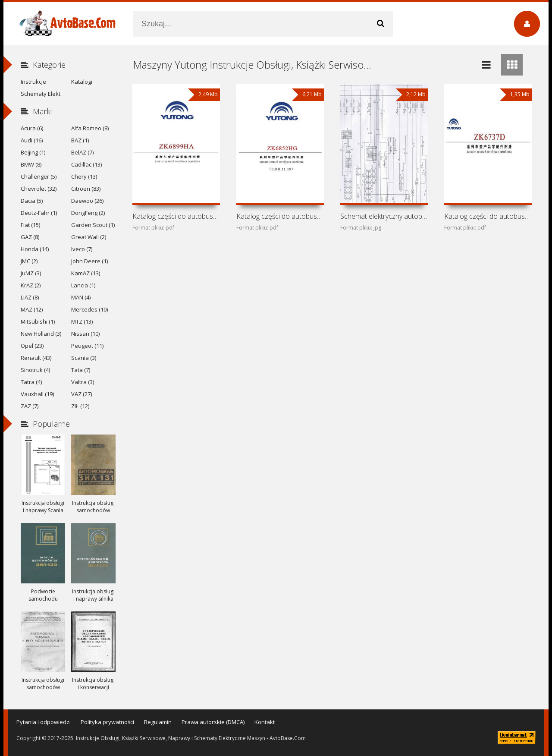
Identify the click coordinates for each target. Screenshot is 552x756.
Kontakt (265, 722)
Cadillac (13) (86, 164)
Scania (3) (84, 358)
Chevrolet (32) (39, 189)
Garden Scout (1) (93, 225)
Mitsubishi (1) (38, 321)
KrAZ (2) (31, 285)
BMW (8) (31, 164)
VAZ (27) (82, 394)
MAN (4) (81, 297)
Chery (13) (84, 176)
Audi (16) (32, 140)
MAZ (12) (32, 309)
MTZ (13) (82, 321)
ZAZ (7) (30, 406)
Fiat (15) (30, 225)
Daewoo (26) (87, 201)
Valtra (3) (83, 382)
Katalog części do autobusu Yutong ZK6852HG (280, 216)
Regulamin (158, 722)
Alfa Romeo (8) (90, 128)
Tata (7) (81, 370)
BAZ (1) (80, 140)
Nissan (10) (85, 334)
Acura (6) (32, 128)
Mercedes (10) (89, 309)
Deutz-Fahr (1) (39, 213)
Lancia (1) (83, 285)
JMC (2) (29, 261)
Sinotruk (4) (35, 370)
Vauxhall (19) (37, 394)
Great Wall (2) (89, 237)
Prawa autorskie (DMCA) (213, 722)
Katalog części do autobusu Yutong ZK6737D (488, 216)
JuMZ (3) (31, 273)
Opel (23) (32, 346)
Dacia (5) (32, 201)
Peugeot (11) (87, 346)
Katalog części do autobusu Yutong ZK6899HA (176, 216)
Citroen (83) (86, 189)
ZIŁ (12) (80, 406)
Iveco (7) (82, 249)
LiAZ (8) (30, 297)
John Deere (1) (89, 261)
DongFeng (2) (88, 213)
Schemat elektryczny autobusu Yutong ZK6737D (384, 216)
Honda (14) (35, 249)
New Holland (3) (41, 334)
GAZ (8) (30, 237)
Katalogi (82, 82)
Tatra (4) (31, 382)
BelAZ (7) (82, 152)
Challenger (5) (39, 176)
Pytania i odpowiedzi (44, 722)
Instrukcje (33, 82)
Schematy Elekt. (41, 94)
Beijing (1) (33, 152)
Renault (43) (36, 358)
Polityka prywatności (107, 722)
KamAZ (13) (86, 273)
